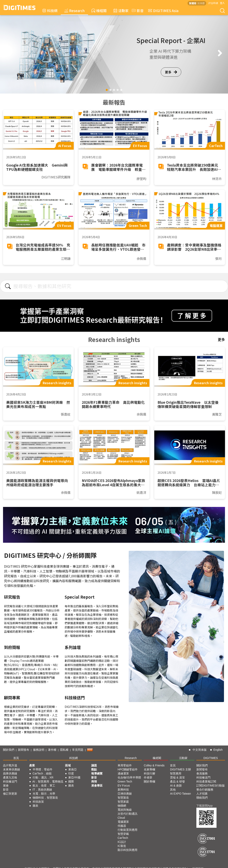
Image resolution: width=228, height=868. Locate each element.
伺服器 (122, 826)
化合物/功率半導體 (129, 777)
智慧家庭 (123, 802)
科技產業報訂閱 (206, 782)
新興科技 (123, 790)
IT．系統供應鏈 (42, 790)
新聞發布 (24, 750)
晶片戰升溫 (10, 765)
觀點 (94, 769)
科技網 (50, 11)
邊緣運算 (123, 773)
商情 (94, 782)
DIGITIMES (211, 758)
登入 (222, 3)
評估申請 (213, 3)
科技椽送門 (10, 782)
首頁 (16, 758)
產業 (32, 765)
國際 (71, 782)
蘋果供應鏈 (10, 773)
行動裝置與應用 (127, 830)
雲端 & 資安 (177, 777)
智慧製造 (123, 798)
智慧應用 (176, 773)
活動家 (121, 11)
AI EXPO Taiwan (180, 794)
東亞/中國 (74, 777)
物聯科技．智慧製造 (45, 798)
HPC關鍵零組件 (128, 769)
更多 (171, 72)
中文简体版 (200, 750)
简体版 (201, 3)
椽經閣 (99, 11)
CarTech (123, 838)
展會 (6, 786)
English (218, 750)
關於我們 (9, 750)
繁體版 (193, 3)
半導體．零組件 (42, 769)
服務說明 (39, 750)
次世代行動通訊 (127, 814)
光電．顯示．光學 (44, 794)
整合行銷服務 (205, 790)
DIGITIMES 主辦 (180, 769)
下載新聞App (205, 806)
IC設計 (122, 842)
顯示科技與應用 (127, 850)
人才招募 (202, 794)
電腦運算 (123, 822)
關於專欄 (149, 782)
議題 (94, 765)
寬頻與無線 (125, 810)
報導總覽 (97, 773)
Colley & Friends (154, 765)
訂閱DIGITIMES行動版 (211, 786)
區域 (68, 765)
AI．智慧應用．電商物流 (48, 782)
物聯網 (122, 806)
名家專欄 (149, 769)
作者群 (148, 777)
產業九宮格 (10, 777)
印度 (71, 773)
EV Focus (124, 786)
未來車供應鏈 (11, 769)
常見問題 (78, 750)
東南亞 (73, 769)
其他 (173, 790)
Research (74, 11)
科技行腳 (149, 773)
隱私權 (64, 750)
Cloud (121, 818)
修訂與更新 (10, 794)
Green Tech (125, 782)
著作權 (52, 750)
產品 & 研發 (177, 782)
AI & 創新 (176, 786)
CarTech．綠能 (42, 773)
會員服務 (202, 773)
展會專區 (97, 786)
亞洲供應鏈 (125, 794)
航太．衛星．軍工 (44, 786)
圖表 (35, 806)
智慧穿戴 (123, 834)
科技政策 (38, 802)
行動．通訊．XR (43, 777)
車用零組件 (125, 765)
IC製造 (122, 846)
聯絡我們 (202, 798)
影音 (137, 11)
